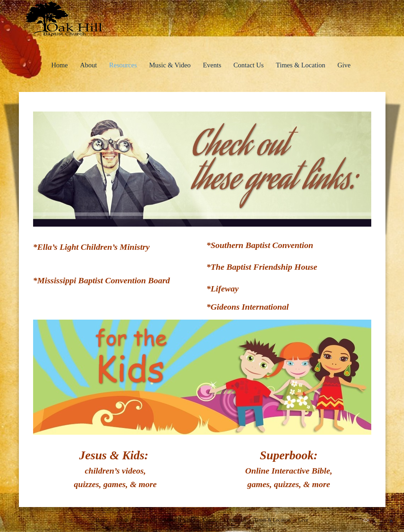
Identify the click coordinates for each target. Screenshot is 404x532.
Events (212, 65)
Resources (123, 65)
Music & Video (170, 65)
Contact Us (249, 65)
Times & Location (301, 65)
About (89, 65)
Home (59, 65)
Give (344, 65)
